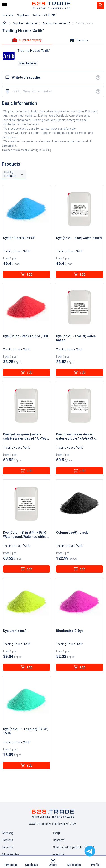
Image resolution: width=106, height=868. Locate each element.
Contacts (59, 840)
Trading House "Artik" (56, 23)
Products (7, 840)
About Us (59, 854)
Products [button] (8, 15)
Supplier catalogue (25, 23)
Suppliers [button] (23, 15)
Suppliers (7, 847)
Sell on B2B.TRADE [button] (44, 15)
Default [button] (10, 176)
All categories (10, 854)
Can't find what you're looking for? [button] (74, 847)
